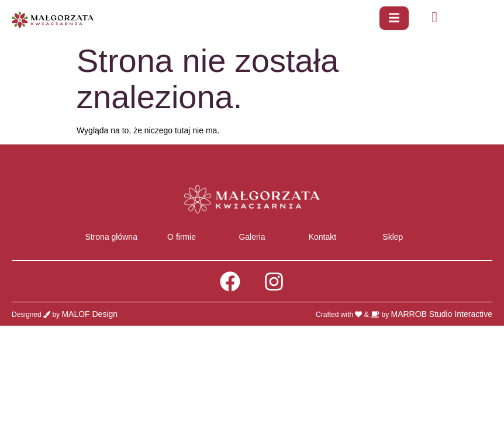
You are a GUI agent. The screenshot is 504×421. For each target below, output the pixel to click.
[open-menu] (394, 18)
